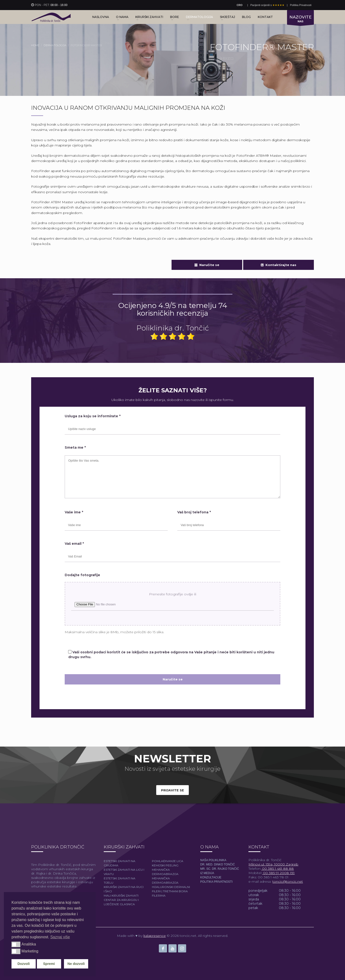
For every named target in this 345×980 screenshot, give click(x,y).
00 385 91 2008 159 (278, 873)
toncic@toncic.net (288, 881)
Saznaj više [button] (60, 937)
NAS (300, 20)
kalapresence (155, 936)
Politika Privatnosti (301, 5)
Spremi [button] (49, 964)
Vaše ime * (74, 512)
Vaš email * (74, 544)
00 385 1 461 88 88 (277, 869)
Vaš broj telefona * (194, 512)
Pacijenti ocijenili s (267, 5)
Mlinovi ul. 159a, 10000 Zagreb (273, 864)
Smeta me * (75, 447)
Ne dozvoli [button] (76, 964)
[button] (16, 944)
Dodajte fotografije (82, 575)
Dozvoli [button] (24, 964)
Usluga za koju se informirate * (93, 416)
